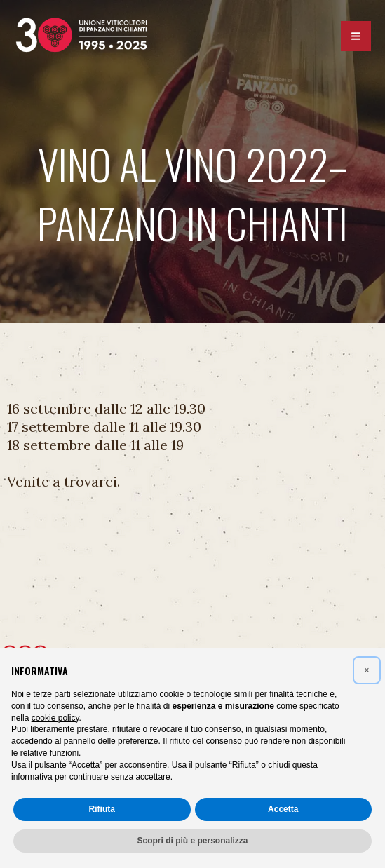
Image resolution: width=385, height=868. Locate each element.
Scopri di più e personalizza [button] (192, 841)
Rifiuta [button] (102, 809)
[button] (367, 670)
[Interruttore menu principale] (356, 38)
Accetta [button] (283, 809)
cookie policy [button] (55, 718)
